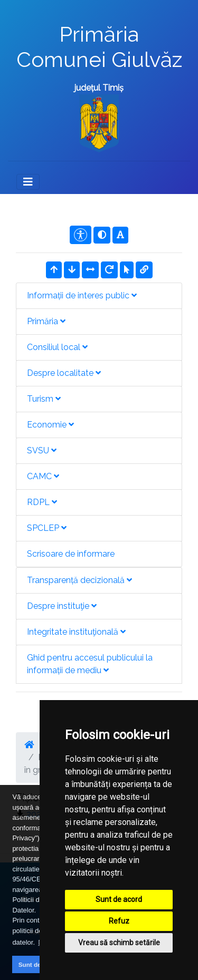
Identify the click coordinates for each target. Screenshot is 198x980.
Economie (50, 425)
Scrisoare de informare (71, 554)
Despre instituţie (62, 606)
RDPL (42, 502)
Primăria (46, 321)
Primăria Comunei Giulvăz (99, 47)
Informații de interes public (82, 295)
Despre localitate (64, 373)
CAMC (43, 476)
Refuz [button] (119, 921)
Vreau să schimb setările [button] (119, 943)
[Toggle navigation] (28, 182)
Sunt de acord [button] (39, 964)
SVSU (42, 450)
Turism (44, 399)
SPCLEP (47, 528)
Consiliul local (57, 347)
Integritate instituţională (76, 632)
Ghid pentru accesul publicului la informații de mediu (90, 664)
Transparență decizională (79, 580)
